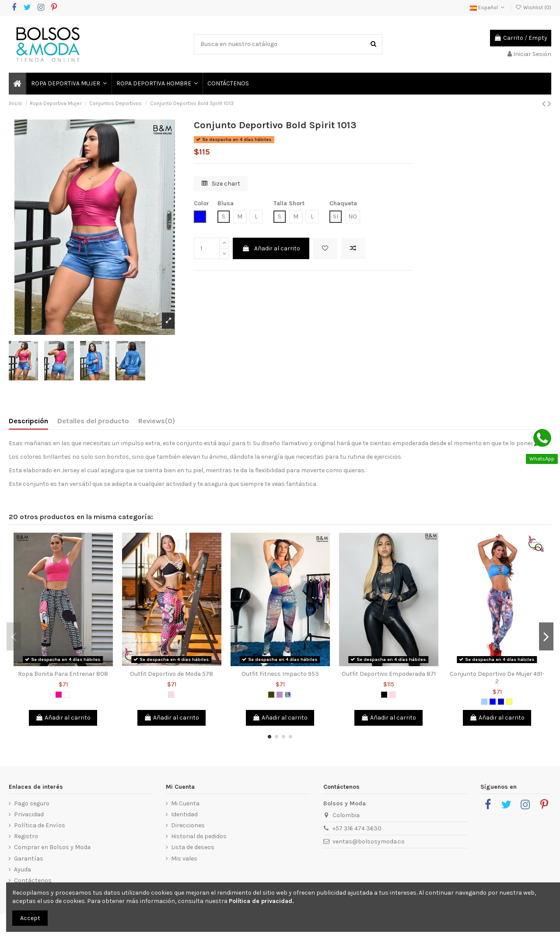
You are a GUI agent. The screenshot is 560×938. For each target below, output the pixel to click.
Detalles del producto (93, 421)
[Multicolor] (288, 695)
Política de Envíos (40, 825)
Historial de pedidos (199, 836)
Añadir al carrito (271, 248)
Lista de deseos (193, 847)
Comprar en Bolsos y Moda (52, 847)
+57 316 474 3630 (357, 828)
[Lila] (280, 695)
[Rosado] (171, 695)
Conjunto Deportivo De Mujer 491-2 (497, 678)
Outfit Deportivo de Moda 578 (171, 674)
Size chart (221, 184)
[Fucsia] (59, 695)
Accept (30, 918)
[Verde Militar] (271, 695)
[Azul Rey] (501, 702)
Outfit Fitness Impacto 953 (280, 674)
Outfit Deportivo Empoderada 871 (389, 674)
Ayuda (23, 869)
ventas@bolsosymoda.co (369, 841)
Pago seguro (32, 803)
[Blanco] (67, 695)
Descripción (28, 421)
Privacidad (29, 814)
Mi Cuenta (185, 803)
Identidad (184, 814)
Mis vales (184, 859)
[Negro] (384, 695)
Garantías (29, 859)
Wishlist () (533, 7)
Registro (26, 836)
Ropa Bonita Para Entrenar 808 (63, 674)
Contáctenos (33, 880)
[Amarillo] (509, 702)
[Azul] (493, 702)
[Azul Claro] (484, 702)
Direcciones (188, 825)
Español (488, 7)
